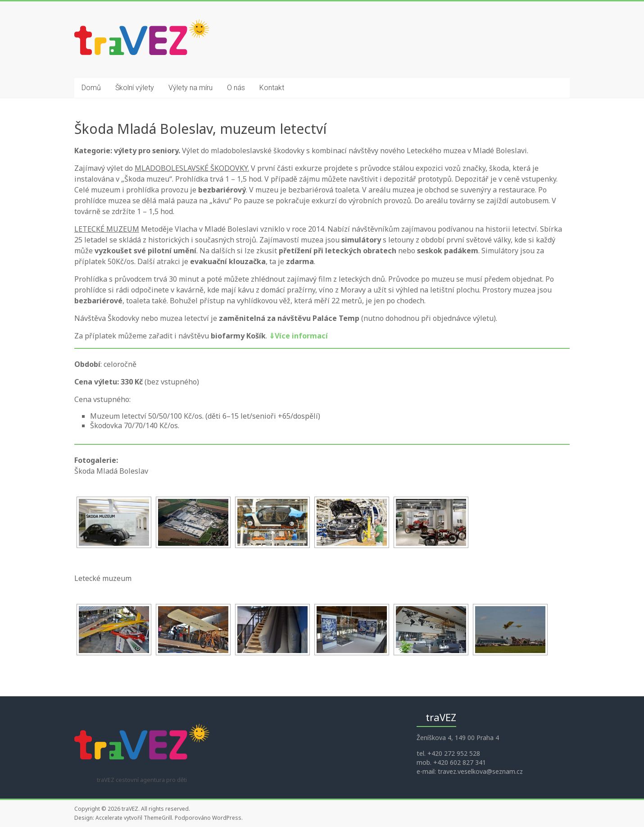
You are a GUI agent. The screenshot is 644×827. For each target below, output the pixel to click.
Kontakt (272, 88)
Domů (91, 88)
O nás (236, 88)
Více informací (298, 336)
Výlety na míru (190, 88)
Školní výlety (135, 88)
